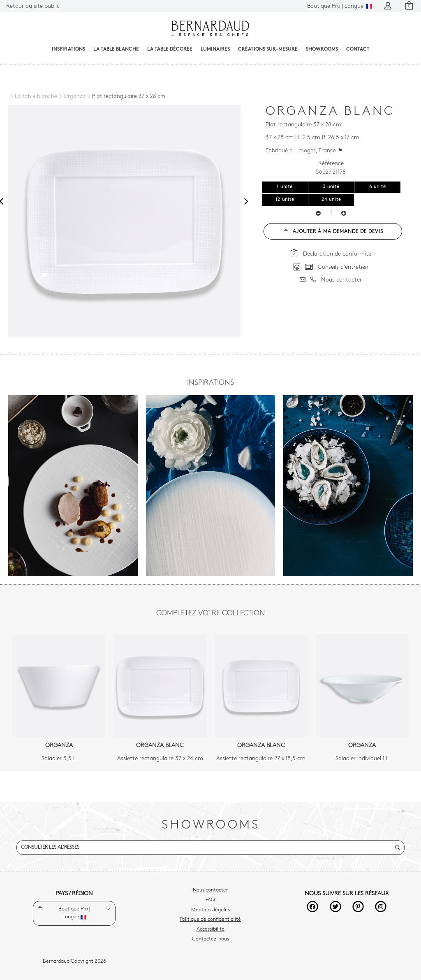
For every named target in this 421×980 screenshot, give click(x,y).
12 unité (285, 200)
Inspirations (68, 49)
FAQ (210, 900)
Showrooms (322, 49)
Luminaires (215, 49)
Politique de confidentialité (210, 919)
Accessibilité (210, 929)
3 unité (331, 187)
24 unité (331, 200)
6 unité (378, 187)
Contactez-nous (210, 939)
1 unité (285, 187)
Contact (358, 49)
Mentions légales (210, 910)
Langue (340, 6)
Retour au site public (33, 6)
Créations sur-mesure (268, 49)
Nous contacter (210, 890)
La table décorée (170, 49)
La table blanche (116, 49)
